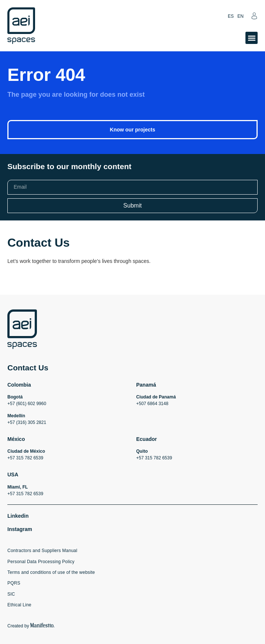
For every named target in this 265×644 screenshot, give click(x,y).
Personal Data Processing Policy (41, 562)
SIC (11, 594)
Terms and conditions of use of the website (51, 572)
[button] (252, 38)
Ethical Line (19, 605)
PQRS (14, 583)
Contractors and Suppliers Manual (42, 551)
